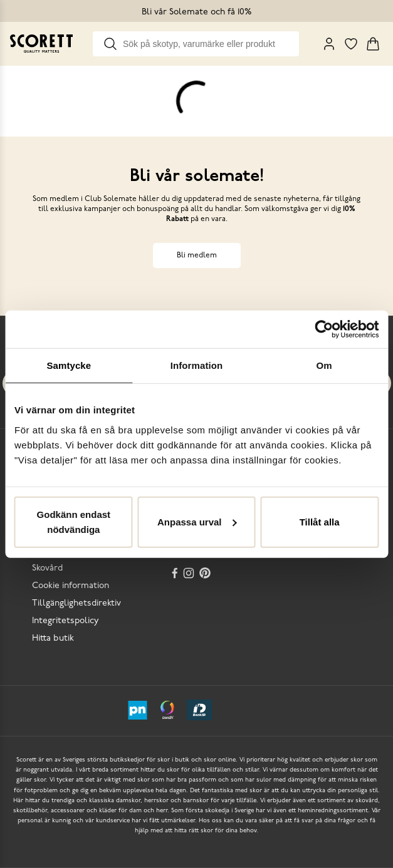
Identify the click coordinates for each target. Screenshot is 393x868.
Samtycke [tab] (69, 365)
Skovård (47, 568)
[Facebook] (175, 573)
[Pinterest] (206, 573)
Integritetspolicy (65, 621)
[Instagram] (190, 573)
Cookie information (71, 586)
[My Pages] (329, 44)
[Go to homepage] (41, 44)
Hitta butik (53, 638)
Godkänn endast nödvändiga (74, 521)
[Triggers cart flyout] (373, 44)
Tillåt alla (320, 521)
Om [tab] (324, 365)
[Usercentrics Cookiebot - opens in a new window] (324, 329)
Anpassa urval (197, 521)
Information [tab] (197, 365)
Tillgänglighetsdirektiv (76, 603)
